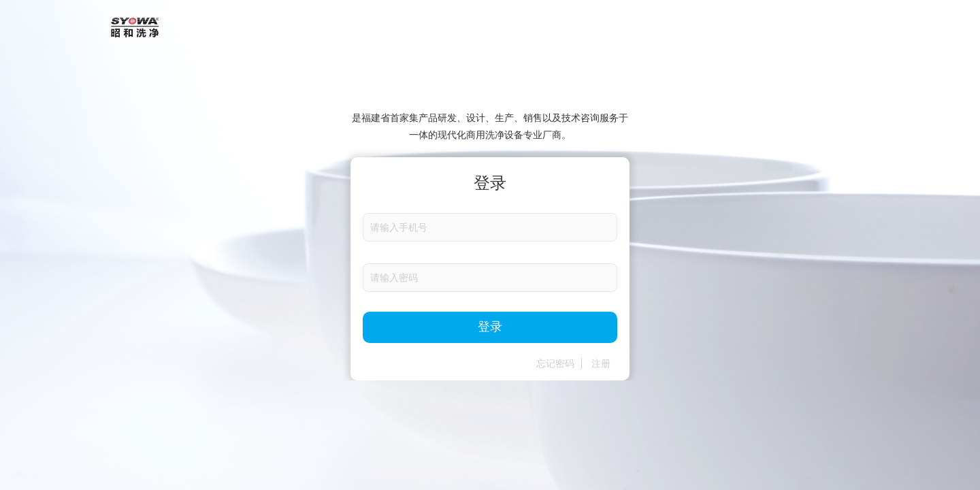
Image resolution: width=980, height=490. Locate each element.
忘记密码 (555, 363)
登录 (490, 327)
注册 (601, 363)
